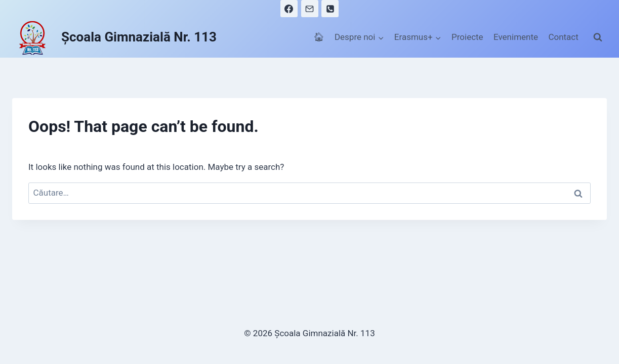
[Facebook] (289, 9)
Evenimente (516, 37)
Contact (563, 37)
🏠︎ (319, 37)
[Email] (310, 9)
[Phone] (330, 9)
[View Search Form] (598, 37)
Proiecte (467, 37)
